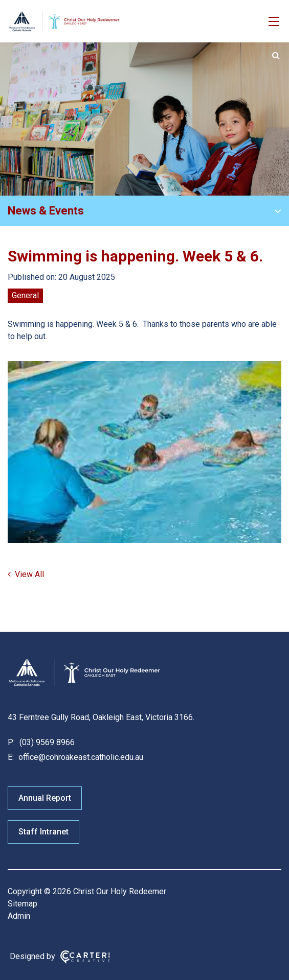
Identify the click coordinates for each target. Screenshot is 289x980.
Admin (19, 916)
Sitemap (23, 904)
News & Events (46, 211)
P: (11, 742)
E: (11, 757)
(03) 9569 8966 (46, 742)
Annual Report (45, 798)
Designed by (32, 956)
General (25, 295)
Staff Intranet (43, 832)
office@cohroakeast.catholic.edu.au (80, 757)
